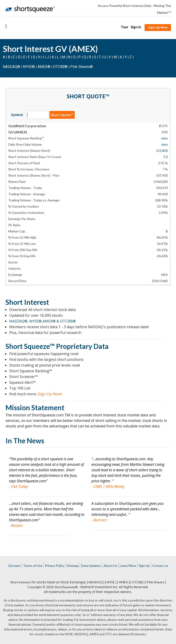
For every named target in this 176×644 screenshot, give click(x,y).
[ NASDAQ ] (96, 582)
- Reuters (16, 525)
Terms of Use (33, 566)
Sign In (136, 27)
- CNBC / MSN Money (108, 486)
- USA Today (18, 486)
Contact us (160, 566)
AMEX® (44, 67)
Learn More (128, 566)
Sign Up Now (158, 27)
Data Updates (91, 566)
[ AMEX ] (123, 582)
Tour (125, 27)
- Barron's (99, 520)
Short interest (21, 582)
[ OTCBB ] (137, 582)
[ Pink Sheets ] (155, 582)
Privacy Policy (55, 566)
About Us (110, 566)
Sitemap (73, 566)
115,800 (162, 151)
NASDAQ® (11, 67)
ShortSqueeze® (66, 587)
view (164, 138)
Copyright (35, 587)
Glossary (14, 566)
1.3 (166, 157)
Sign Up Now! (50, 394)
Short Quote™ (62, 115)
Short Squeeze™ (30, 346)
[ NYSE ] (111, 582)
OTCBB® (60, 67)
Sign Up (144, 566)
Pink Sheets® (82, 67)
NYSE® (29, 67)
